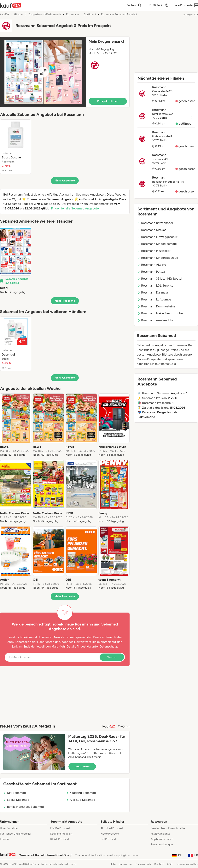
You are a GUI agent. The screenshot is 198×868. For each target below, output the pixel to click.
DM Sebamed (15, 793)
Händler (19, 14)
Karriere (5, 839)
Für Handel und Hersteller (16, 834)
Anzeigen (191, 14)
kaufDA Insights (160, 834)
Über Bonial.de (9, 828)
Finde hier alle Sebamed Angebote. (75, 208)
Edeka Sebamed (16, 800)
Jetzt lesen (82, 766)
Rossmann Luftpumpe (154, 299)
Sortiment (90, 14)
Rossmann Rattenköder (155, 223)
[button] (65, 72)
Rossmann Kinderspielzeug (158, 258)
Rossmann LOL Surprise (155, 286)
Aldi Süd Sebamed (81, 800)
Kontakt (159, 864)
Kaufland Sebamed (81, 793)
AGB (170, 864)
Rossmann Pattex (151, 272)
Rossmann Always (152, 265)
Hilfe (113, 864)
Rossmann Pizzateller (154, 251)
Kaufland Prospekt (61, 834)
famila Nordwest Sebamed (23, 807)
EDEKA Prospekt (60, 828)
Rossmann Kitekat (152, 230)
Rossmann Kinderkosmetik (157, 244)
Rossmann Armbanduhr (155, 320)
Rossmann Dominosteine (156, 306)
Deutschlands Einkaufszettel (168, 828)
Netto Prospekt (110, 834)
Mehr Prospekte (65, 301)
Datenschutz (108, 646)
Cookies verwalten (187, 864)
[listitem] (16, 147)
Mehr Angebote (65, 181)
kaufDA (4, 14)
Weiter (112, 657)
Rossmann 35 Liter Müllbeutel (160, 279)
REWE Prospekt (60, 839)
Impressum (126, 864)
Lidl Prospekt (108, 839)
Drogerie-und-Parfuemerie (45, 14)
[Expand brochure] (43, 72)
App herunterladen (162, 839)
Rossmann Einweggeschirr (157, 237)
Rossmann (73, 14)
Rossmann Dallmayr (153, 292)
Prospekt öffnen (108, 101)
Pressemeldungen (162, 845)
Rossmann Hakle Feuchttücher (161, 313)
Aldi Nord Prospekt (112, 828)
